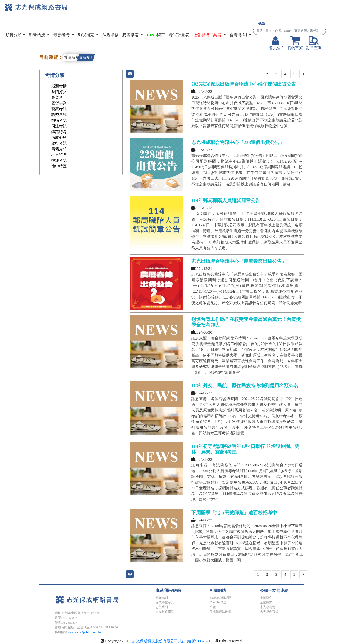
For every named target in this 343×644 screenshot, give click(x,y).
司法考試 (59, 126)
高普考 (57, 97)
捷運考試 (59, 160)
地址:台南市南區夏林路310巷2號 (77, 613)
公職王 (214, 607)
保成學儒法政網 (220, 612)
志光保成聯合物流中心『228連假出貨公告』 (238, 142)
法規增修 (111, 35)
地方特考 (59, 155)
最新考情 (75, 57)
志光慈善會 (268, 607)
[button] (209, 35)
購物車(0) (295, 43)
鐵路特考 (59, 132)
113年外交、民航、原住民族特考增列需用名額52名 (245, 386)
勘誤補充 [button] (86, 35)
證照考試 (59, 115)
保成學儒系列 (165, 602)
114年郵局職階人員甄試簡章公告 (226, 200)
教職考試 (59, 120)
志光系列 (162, 597)
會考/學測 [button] (239, 35)
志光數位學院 (165, 612)
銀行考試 (59, 143)
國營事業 (59, 103)
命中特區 (59, 166)
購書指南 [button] (131, 35)
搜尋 (261, 24)
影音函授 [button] (37, 35)
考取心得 (59, 137)
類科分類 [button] (14, 35)
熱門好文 (59, 92)
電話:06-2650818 (66, 618)
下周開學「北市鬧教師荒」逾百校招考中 (234, 513)
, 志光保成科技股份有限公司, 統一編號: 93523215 (172, 641)
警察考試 (59, 109)
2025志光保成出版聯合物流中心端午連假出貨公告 (244, 84)
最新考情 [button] (62, 35)
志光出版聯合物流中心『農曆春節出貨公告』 (239, 261)
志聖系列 (162, 607)
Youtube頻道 (218, 602)
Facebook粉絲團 (220, 597)
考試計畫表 (179, 35)
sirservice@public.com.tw (85, 632)
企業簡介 (266, 597)
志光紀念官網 (269, 612)
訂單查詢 (314, 43)
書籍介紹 (59, 149)
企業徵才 (266, 602)
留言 (156, 35)
